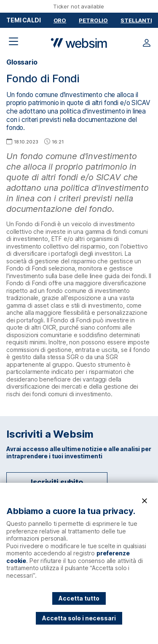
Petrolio (93, 20)
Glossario (22, 62)
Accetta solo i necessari (79, 618)
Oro (60, 20)
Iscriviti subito (57, 482)
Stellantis (138, 20)
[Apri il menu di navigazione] (13, 41)
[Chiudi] (145, 501)
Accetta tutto (79, 598)
